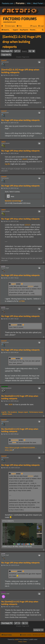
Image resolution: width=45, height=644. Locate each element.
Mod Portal (38, 3)
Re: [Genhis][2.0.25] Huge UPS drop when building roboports (20, 397)
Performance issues (36, 412)
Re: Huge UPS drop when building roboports (20, 120)
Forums (20, 3)
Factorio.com (8, 3)
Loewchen (5, 386)
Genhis (4, 592)
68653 (25, 159)
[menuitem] (10, 26)
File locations (12, 412)
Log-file (4, 412)
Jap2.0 (3, 142)
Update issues (7, 414)
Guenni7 (4, 60)
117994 (22, 301)
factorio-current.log (13, 201)
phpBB (16, 640)
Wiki (29, 3)
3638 (10, 404)
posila (3, 266)
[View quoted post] (22, 284)
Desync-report (23, 412)
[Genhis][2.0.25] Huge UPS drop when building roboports (22, 42)
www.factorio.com (10, 22)
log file (7, 164)
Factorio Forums (20, 19)
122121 (28, 225)
